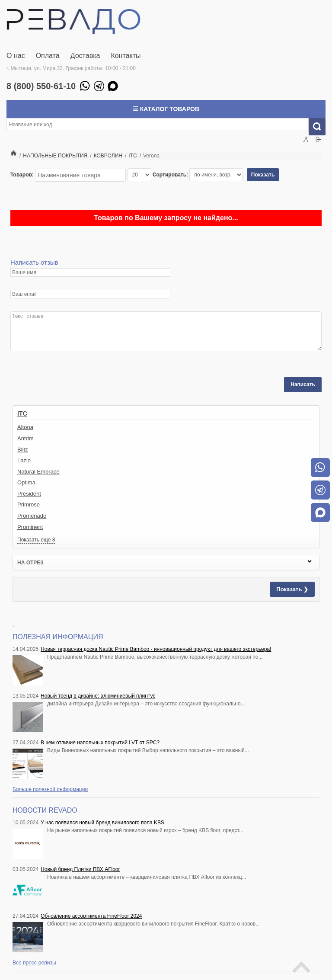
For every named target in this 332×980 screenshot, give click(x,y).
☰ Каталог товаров (166, 109)
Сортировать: (170, 175)
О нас (16, 56)
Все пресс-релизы (34, 963)
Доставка (85, 56)
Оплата (48, 56)
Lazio (24, 460)
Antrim (26, 438)
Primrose (29, 504)
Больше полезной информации (50, 789)
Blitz (23, 450)
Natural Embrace (38, 472)
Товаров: (22, 175)
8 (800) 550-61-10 (41, 86)
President (29, 494)
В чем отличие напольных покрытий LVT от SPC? (100, 743)
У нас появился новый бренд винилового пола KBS (102, 823)
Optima (26, 482)
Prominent (30, 527)
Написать (303, 384)
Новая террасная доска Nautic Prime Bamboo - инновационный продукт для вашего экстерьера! (156, 649)
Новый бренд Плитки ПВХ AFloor (80, 869)
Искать (320, 127)
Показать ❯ (292, 589)
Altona (25, 427)
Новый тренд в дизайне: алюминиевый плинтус (98, 696)
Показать (263, 175)
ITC (22, 413)
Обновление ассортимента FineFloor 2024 (91, 916)
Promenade (32, 516)
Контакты (126, 56)
